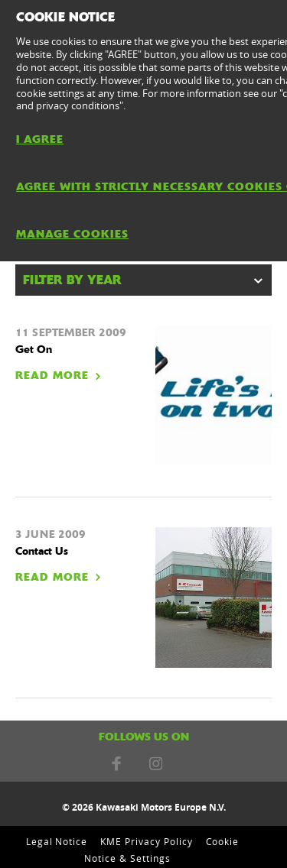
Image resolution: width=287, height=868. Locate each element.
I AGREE (40, 139)
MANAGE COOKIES (72, 234)
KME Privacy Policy (146, 841)
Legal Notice (57, 841)
